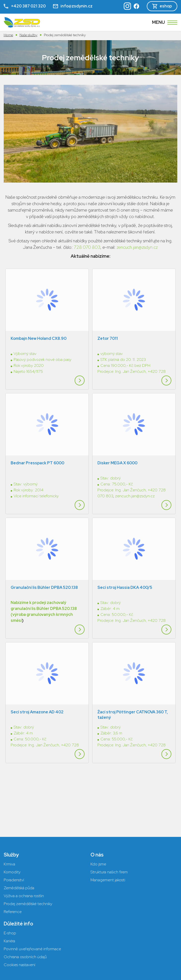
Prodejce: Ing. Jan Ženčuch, (123, 362)
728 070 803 (87, 247)
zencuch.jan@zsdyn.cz (137, 247)
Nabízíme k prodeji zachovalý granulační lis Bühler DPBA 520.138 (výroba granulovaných (44, 579)
